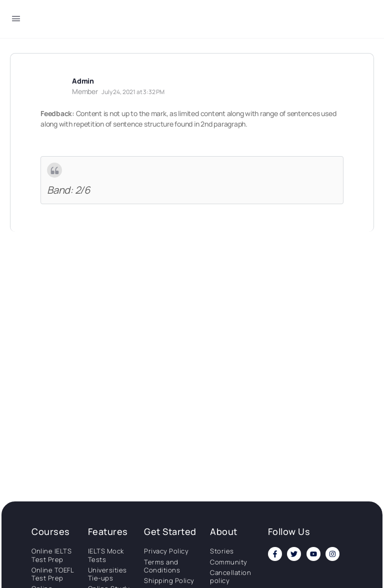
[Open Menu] (16, 20)
